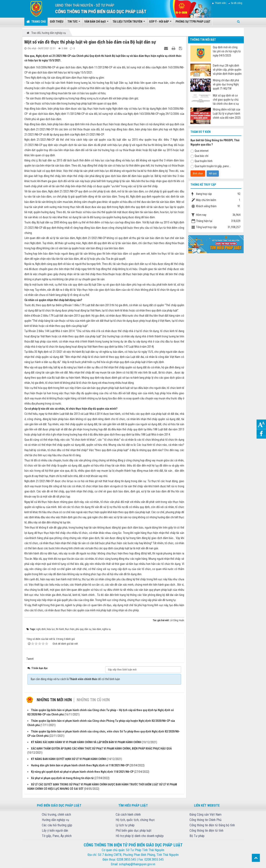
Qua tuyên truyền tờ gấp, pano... (211, 166)
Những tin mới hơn (54, 700)
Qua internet (200, 151)
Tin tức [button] (74, 23)
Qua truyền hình (201, 161)
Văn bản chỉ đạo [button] (96, 23)
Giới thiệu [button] (57, 22)
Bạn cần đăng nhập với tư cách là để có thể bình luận (75, 679)
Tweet (30, 659)
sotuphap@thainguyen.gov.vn (137, 864)
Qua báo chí (199, 156)
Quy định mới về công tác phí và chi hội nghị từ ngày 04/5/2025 (227, 51)
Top (256, 858)
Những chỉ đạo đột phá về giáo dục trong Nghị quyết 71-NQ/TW (226, 84)
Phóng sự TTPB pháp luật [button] (193, 22)
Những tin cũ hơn (93, 700)
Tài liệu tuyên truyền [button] (129, 23)
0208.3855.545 (126, 859)
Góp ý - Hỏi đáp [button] (160, 23)
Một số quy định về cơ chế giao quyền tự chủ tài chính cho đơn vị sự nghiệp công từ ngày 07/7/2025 (226, 100)
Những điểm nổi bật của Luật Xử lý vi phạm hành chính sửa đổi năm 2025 (227, 114)
